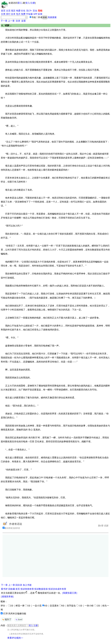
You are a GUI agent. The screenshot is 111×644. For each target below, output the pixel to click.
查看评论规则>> (15, 638)
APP (35, 14)
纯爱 (18, 11)
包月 (18, 14)
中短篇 (29, 14)
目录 (18, 21)
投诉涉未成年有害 (57, 589)
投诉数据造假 (41, 589)
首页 (3, 11)
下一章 (4, 21)
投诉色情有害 (27, 589)
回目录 (19, 585)
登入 (28, 3)
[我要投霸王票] (70, 593)
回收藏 (12, 589)
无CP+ (29, 11)
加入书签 (27, 585)
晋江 (20, 3)
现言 (13, 11)
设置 (24, 21)
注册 (33, 3)
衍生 (23, 11)
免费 (23, 14)
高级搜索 (52, 17)
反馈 (40, 14)
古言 (8, 11)
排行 (8, 14)
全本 (13, 14)
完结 (40, 11)
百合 (35, 11)
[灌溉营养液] (7, 597)
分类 (3, 14)
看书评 (4, 589)
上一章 (11, 21)
